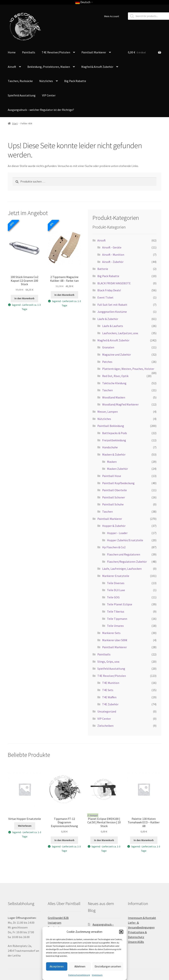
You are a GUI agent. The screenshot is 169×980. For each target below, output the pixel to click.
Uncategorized (107, 711)
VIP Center (49, 95)
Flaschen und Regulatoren (124, 554)
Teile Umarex (115, 626)
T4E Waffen (109, 697)
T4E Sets (108, 690)
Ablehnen (80, 966)
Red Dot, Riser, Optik (115, 376)
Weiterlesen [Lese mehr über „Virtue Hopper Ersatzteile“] (25, 826)
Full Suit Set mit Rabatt (112, 305)
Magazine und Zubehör (117, 354)
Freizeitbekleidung (114, 440)
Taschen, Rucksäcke (20, 81)
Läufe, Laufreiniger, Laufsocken (122, 569)
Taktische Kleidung (114, 383)
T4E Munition (111, 683)
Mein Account (112, 16)
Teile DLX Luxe (116, 590)
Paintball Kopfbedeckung (118, 483)
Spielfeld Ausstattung (22, 95)
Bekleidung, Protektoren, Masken (49, 67)
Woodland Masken (114, 397)
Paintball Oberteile (114, 490)
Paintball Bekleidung (111, 426)
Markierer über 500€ (115, 640)
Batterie (103, 269)
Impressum (97, 975)
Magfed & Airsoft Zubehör (97, 67)
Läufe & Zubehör (108, 319)
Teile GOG (113, 597)
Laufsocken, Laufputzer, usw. (120, 333)
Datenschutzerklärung (79, 975)
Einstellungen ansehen (108, 966)
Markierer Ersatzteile (116, 576)
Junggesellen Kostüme (112, 312)
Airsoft (12, 67)
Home (12, 52)
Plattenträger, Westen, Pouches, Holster (128, 369)
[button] (121, 932)
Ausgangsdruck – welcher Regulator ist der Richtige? (41, 110)
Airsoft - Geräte (112, 247)
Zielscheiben (105, 726)
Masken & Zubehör (114, 454)
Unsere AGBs (136, 942)
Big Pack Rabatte (75, 81)
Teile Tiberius (116, 611)
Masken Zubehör (117, 469)
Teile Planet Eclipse (120, 604)
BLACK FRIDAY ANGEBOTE (114, 283)
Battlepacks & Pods (115, 433)
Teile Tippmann (117, 619)
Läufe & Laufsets (113, 326)
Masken (112, 462)
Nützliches (46, 81)
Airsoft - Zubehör (113, 262)
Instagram (55, 923)
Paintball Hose (112, 476)
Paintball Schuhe (113, 504)
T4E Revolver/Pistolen (56, 52)
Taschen (107, 390)
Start (15, 123)
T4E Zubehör (110, 704)
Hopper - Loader (117, 533)
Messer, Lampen (108, 412)
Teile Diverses (116, 583)
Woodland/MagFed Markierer (120, 404)
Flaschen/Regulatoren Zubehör (127, 562)
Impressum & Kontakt (142, 918)
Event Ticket (105, 297)
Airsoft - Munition (113, 255)
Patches (107, 362)
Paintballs (29, 52)
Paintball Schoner (114, 497)
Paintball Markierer (94, 52)
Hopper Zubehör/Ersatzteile (125, 540)
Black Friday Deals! (109, 290)
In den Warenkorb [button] (24, 298)
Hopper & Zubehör (114, 526)
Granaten (108, 347)
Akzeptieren (57, 966)
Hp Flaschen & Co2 (114, 547)
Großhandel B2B (58, 918)
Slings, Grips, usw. (108, 662)
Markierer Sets (111, 633)
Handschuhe (110, 447)
